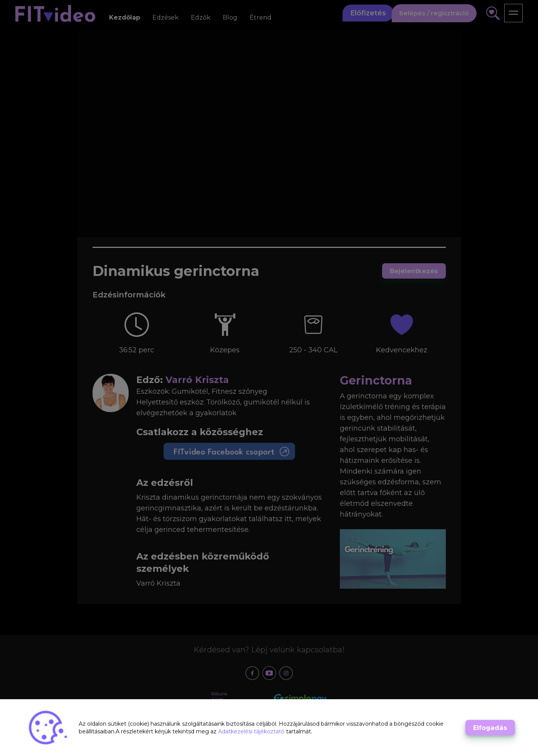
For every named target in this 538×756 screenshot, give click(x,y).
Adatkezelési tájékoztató (252, 731)
